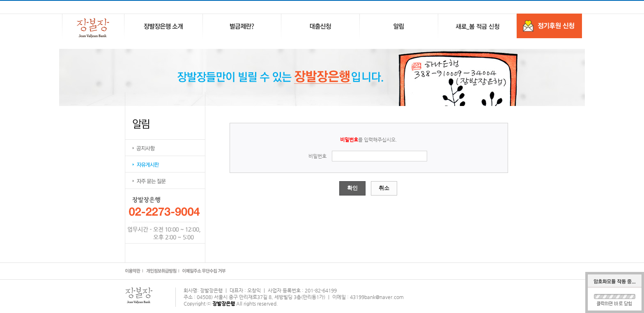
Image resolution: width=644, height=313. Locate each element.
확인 (352, 188)
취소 (384, 188)
